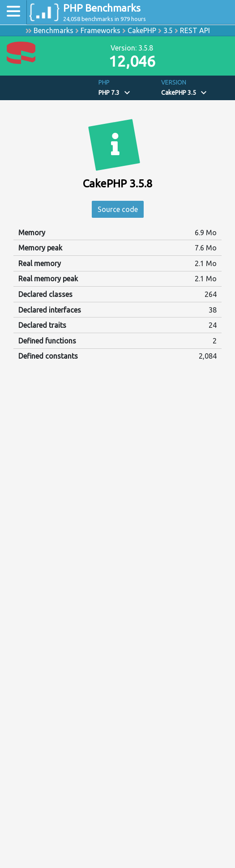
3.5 (168, 30)
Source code (118, 209)
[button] (126, 88)
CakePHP (142, 30)
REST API (195, 30)
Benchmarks (53, 30)
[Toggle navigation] (13, 12)
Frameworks (100, 30)
